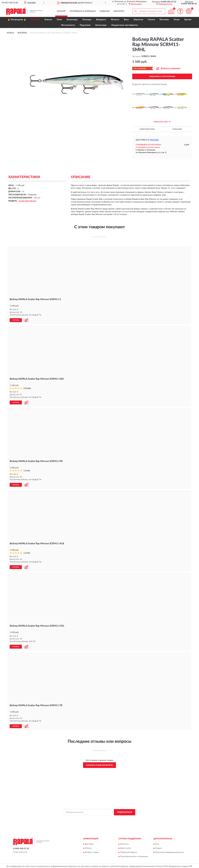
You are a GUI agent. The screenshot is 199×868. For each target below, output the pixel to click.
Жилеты (115, 20)
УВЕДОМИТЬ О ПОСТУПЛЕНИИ (162, 77)
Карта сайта (125, 847)
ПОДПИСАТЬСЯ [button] (125, 811)
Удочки (188, 20)
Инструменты (68, 25)
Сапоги (151, 20)
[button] (164, 4)
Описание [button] (177, 129)
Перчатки (138, 20)
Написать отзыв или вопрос (99, 764)
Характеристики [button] (147, 129)
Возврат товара (92, 851)
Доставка (89, 843)
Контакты (119, 11)
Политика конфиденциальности (169, 851)
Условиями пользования (124, 817)
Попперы (87, 20)
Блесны (48, 20)
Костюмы (164, 20)
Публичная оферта (128, 851)
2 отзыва (27, 388)
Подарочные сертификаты (125, 25)
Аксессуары (101, 25)
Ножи (177, 20)
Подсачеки (85, 25)
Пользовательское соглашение (134, 856)
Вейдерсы (101, 20)
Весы (126, 20)
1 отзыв (27, 470)
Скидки (158, 847)
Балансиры (72, 20)
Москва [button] (154, 140)
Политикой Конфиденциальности (99, 817)
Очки (59, 20)
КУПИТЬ (16, 320)
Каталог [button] (61, 11)
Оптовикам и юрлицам (83, 11)
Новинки (105, 11)
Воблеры (35, 20)
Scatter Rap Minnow (28, 201)
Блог (157, 843)
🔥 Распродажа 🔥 (17, 20)
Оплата (88, 847)
